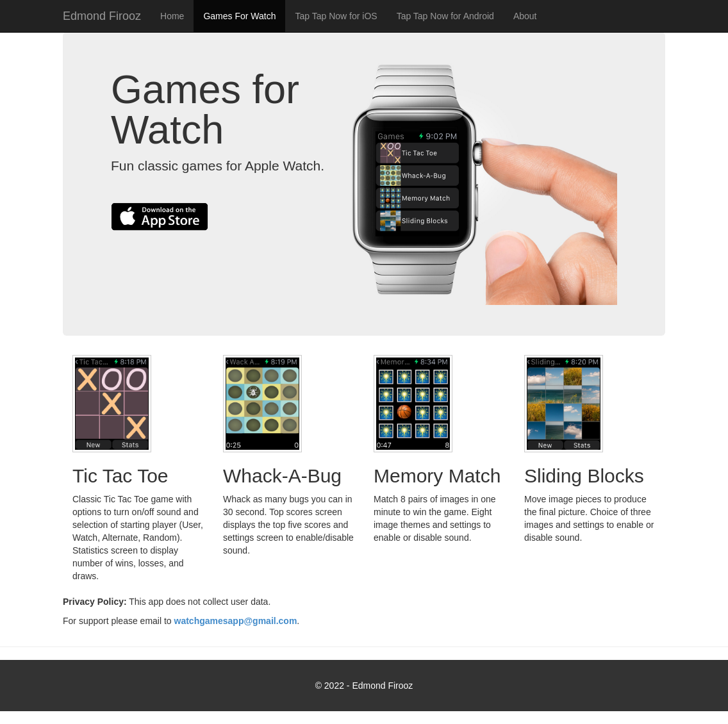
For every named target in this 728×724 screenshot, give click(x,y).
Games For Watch (239, 16)
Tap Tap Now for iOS (336, 16)
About (525, 16)
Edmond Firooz (102, 16)
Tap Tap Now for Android (445, 16)
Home (172, 16)
